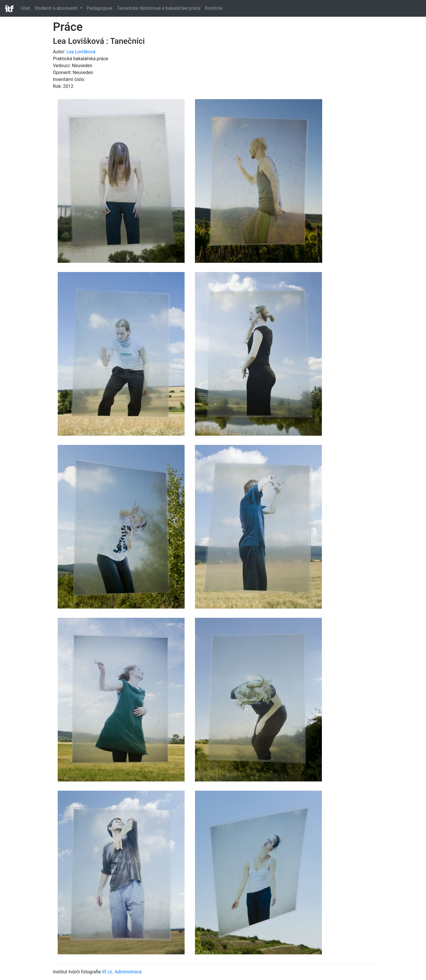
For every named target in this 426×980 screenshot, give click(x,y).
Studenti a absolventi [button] (57, 8)
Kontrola (214, 8)
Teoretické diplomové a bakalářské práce (159, 8)
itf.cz (107, 972)
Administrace (128, 972)
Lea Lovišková (81, 52)
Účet (25, 8)
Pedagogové (100, 8)
